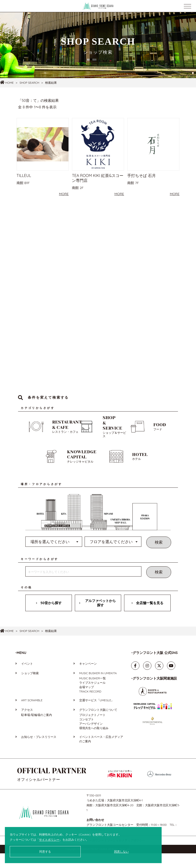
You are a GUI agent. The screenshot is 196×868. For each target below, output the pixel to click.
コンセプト (87, 734)
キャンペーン (88, 678)
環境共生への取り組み (94, 743)
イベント (27, 678)
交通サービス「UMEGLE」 (97, 715)
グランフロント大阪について (98, 724)
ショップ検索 (30, 688)
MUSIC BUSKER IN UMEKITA (98, 688)
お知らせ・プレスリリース (39, 751)
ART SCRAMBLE (32, 715)
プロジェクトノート (92, 729)
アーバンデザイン (91, 738)
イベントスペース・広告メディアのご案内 (101, 754)
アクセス (27, 724)
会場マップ (87, 702)
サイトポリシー (49, 840)
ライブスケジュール (92, 697)
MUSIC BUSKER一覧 (93, 693)
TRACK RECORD (90, 706)
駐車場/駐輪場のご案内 (37, 729)
